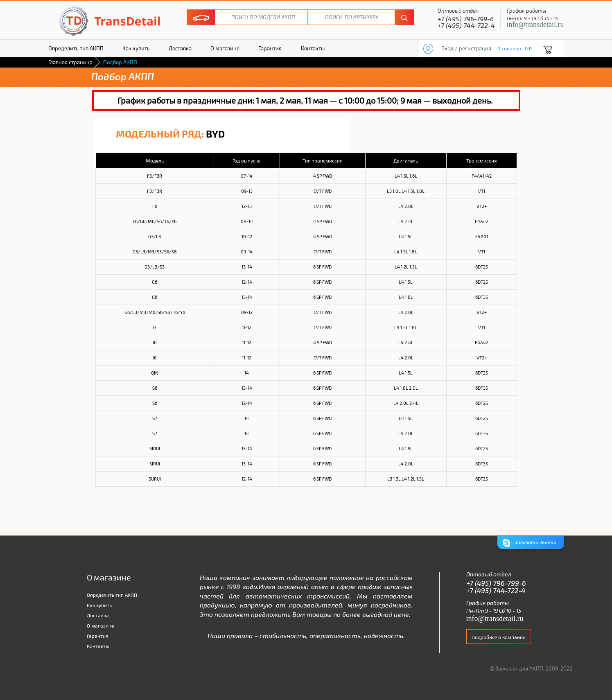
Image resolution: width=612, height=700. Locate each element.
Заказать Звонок (529, 543)
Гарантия (270, 48)
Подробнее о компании (499, 637)
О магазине (225, 48)
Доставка (180, 48)
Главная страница (70, 62)
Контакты (313, 48)
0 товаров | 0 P (515, 48)
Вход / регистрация (466, 48)
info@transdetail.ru (535, 25)
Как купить (136, 48)
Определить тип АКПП (76, 48)
